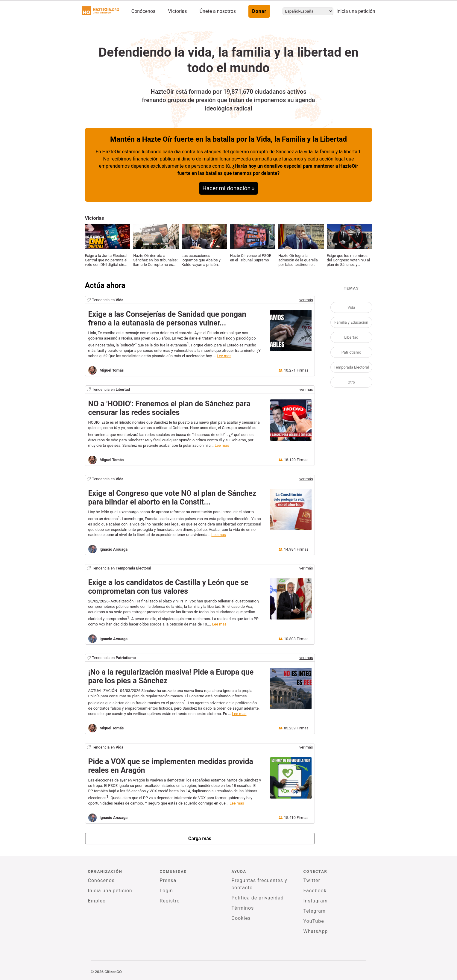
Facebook (315, 891)
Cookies (241, 918)
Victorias (178, 11)
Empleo (97, 901)
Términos (243, 908)
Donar (259, 11)
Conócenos (144, 11)
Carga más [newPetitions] (200, 839)
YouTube (314, 921)
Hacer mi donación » (228, 188)
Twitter (312, 880)
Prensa (168, 880)
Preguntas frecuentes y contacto (259, 884)
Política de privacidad (258, 898)
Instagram (316, 901)
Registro (170, 901)
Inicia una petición (356, 11)
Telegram (315, 911)
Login (166, 891)
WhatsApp (316, 931)
